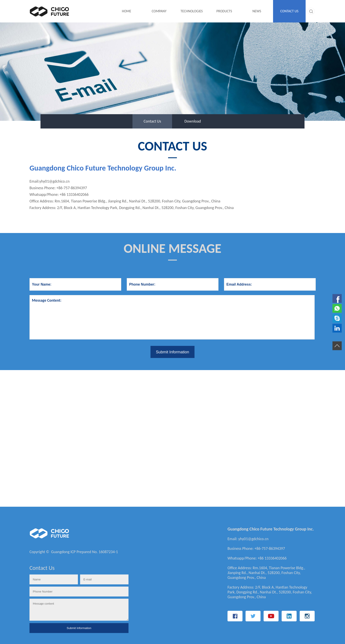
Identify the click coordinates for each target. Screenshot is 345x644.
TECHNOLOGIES (192, 11)
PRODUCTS (224, 11)
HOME (127, 11)
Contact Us (152, 121)
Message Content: (172, 317)
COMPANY (159, 11)
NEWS (257, 11)
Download (193, 121)
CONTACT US (289, 11)
